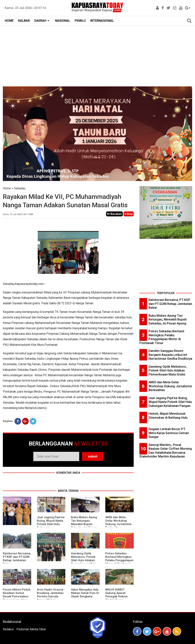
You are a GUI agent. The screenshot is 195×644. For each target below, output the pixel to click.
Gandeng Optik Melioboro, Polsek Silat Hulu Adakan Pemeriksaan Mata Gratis (84, 560)
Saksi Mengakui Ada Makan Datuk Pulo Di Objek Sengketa (85, 593)
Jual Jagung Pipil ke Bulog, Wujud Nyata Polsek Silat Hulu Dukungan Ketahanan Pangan (51, 524)
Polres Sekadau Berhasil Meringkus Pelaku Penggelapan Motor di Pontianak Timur (119, 560)
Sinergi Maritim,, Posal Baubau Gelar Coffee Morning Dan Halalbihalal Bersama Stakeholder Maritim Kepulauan (166, 451)
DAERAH (40, 21)
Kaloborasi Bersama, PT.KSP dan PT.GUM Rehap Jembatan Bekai (17, 559)
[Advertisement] (97, 54)
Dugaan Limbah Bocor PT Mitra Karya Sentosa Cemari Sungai (169, 433)
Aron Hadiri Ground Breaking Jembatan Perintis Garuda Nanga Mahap (50, 595)
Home (7, 188)
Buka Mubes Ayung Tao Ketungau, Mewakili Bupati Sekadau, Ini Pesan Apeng (84, 524)
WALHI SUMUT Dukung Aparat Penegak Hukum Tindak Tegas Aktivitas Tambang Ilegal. (118, 598)
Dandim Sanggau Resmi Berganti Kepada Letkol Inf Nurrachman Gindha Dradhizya (170, 355)
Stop (129, 214)
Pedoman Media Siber (31, 629)
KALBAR (24, 21)
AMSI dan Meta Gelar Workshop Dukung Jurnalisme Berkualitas (118, 522)
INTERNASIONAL (102, 21)
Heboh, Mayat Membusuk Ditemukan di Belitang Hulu (168, 416)
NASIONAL (63, 21)
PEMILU (80, 21)
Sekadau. (20, 188)
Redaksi (8, 629)
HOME (9, 21)
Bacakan (114, 214)
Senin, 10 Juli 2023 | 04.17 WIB (18, 214)
